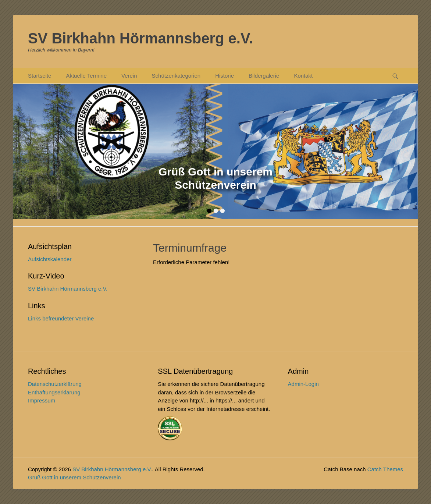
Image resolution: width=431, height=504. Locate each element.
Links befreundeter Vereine (61, 318)
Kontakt (303, 76)
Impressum (42, 400)
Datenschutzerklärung (55, 384)
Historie (225, 76)
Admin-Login (303, 384)
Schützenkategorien (176, 76)
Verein (129, 76)
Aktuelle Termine (86, 76)
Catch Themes (385, 469)
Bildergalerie (264, 76)
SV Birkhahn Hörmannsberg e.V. (140, 38)
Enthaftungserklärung (54, 392)
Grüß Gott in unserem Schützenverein (74, 477)
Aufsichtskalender (50, 259)
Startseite (40, 76)
